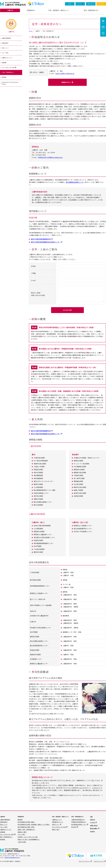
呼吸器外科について (58, 823)
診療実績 (5, 65)
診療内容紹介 (6, 44)
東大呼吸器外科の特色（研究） (26, 828)
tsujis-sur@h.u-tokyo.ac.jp (65, 73)
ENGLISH (101, 4)
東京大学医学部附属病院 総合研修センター (46, 243)
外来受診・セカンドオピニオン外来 (28, 838)
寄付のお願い (94, 829)
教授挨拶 (20, 821)
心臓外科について (57, 821)
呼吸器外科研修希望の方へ (79, 823)
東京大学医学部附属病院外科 (41, 240)
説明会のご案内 (22, 833)
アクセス (79, 4)
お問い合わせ (91, 4)
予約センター (56, 826)
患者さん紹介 (56, 830)
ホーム (31, 31)
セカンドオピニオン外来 (10, 70)
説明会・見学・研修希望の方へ (26, 830)
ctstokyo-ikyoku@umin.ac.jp (12, 859)
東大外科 (74, 828)
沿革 (70, 4)
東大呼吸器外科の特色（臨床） (26, 823)
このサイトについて (99, 862)
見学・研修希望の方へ (10, 75)
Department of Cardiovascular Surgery (10, 87)
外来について (6, 49)
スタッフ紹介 (6, 54)
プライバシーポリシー (84, 862)
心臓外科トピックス (8, 60)
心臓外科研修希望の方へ (78, 821)
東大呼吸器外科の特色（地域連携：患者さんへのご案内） (34, 826)
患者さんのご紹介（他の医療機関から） (29, 840)
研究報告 (5, 81)
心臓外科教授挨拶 (7, 38)
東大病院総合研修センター (75, 183)
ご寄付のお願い (22, 843)
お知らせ (93, 821)
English (92, 832)
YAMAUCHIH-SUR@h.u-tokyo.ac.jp (50, 158)
